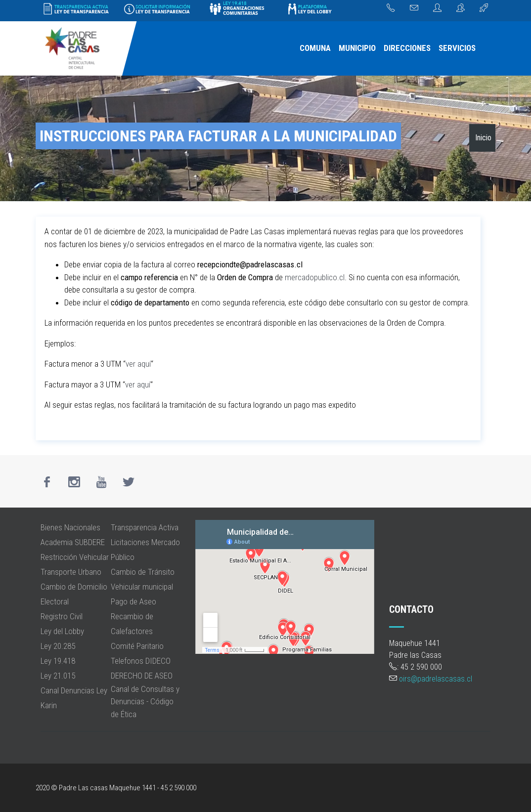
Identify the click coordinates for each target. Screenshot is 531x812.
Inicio (483, 138)
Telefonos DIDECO (141, 661)
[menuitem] (315, 48)
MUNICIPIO (357, 48)
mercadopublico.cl (314, 277)
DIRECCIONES (407, 48)
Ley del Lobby (62, 631)
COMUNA (315, 48)
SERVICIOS (457, 48)
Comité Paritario (137, 646)
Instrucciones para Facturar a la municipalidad (218, 136)
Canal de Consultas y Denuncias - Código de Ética (145, 702)
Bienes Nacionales (70, 527)
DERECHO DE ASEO (142, 676)
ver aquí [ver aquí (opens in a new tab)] (138, 364)
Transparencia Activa (145, 527)
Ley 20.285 (58, 646)
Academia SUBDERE (73, 542)
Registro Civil (62, 616)
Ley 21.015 (58, 676)
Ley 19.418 (58, 661)
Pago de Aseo (133, 601)
